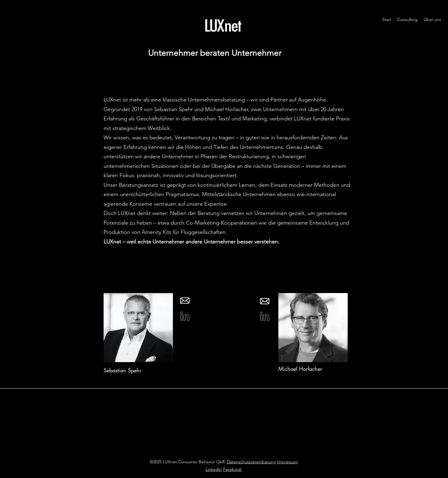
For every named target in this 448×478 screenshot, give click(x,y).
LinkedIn (214, 469)
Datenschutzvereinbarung (251, 462)
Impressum (287, 462)
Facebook (232, 469)
